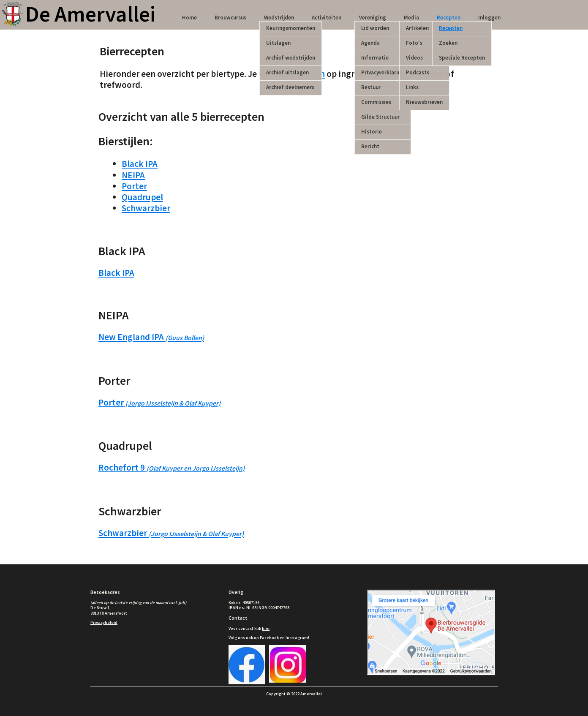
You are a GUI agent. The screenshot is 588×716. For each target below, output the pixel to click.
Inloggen (489, 18)
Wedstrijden (279, 18)
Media (411, 18)
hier (266, 628)
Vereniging (373, 18)
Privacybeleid (104, 622)
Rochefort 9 (171, 467)
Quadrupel (142, 197)
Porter (134, 186)
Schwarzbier (146, 208)
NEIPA (133, 175)
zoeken (310, 74)
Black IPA (140, 164)
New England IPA (151, 337)
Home (189, 18)
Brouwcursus (230, 18)
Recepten (449, 18)
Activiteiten (327, 18)
